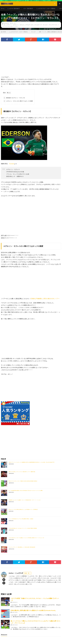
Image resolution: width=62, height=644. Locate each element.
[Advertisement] (31, 61)
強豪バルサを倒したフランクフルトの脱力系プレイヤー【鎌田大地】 (22, 472)
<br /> (7, 387)
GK (5, 25)
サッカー (14, 23)
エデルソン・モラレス (19, 25)
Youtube (12, 164)
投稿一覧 (27, 573)
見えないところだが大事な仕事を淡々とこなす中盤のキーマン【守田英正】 (23, 509)
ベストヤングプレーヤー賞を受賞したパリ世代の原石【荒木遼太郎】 (22, 547)
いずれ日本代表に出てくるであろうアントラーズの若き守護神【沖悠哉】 (23, 528)
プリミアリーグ (53, 25)
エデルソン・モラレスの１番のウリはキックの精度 (18, 101)
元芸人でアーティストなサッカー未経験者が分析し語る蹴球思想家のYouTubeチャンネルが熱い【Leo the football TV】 (32, 462)
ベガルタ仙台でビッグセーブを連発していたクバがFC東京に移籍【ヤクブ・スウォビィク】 (26, 538)
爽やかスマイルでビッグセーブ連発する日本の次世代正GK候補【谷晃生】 (23, 481)
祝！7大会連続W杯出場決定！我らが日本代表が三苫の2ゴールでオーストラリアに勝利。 (26, 491)
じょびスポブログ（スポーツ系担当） (46, 8)
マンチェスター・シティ (12, 26)
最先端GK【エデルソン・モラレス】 (14, 98)
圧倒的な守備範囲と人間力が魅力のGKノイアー (45, 299)
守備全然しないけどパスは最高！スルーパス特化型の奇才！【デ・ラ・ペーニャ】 (25, 500)
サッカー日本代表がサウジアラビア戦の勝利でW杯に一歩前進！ (21, 519)
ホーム (3, 8)
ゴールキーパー (38, 25)
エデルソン (9, 25)
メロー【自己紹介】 (28, 8)
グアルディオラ (29, 25)
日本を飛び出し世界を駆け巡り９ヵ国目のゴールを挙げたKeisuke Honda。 (34, 610)
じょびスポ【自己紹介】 (14, 8)
